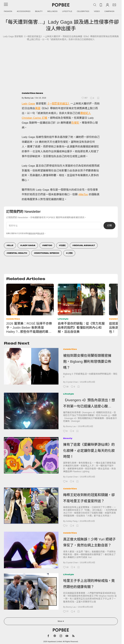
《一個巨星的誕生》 (58, 104)
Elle (11, 245)
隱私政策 (41, 233)
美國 (38, 108)
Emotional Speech (47, 253)
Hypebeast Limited (55, 641)
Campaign (109, 11)
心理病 (70, 253)
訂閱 (109, 225)
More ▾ (61, 621)
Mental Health (18, 253)
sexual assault (84, 245)
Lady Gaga (28, 104)
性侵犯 (75, 123)
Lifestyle (67, 11)
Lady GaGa (28, 245)
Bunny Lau (29, 98)
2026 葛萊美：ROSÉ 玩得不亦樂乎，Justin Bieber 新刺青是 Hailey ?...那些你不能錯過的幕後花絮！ (29, 328)
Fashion (8, 11)
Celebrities (83, 11)
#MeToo (83, 194)
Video (97, 11)
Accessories (24, 11)
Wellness (52, 11)
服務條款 (32, 233)
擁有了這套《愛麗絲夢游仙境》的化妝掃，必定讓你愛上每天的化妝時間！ (89, 451)
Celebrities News (32, 93)
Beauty (39, 11)
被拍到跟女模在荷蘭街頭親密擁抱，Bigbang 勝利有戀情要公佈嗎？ (87, 362)
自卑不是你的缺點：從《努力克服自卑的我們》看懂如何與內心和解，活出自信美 (81, 328)
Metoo (48, 245)
